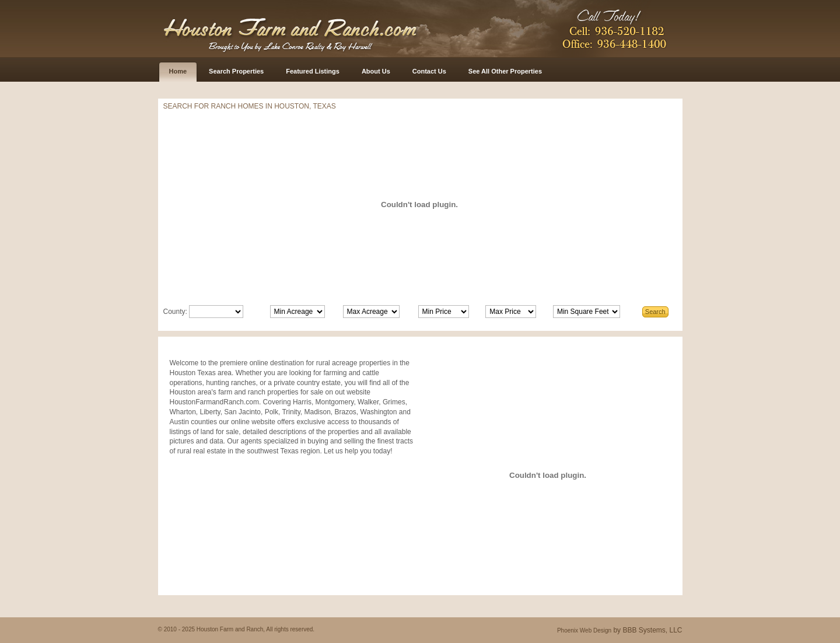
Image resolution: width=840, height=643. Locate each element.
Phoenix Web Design (584, 630)
